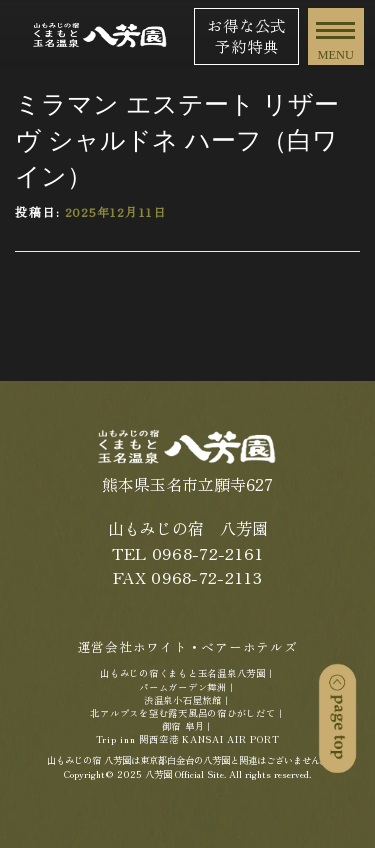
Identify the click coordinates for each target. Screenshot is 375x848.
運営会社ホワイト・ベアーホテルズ (188, 646)
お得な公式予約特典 (246, 35)
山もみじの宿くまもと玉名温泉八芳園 (183, 673)
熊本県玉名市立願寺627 (187, 484)
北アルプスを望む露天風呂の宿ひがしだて (182, 713)
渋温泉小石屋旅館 (183, 700)
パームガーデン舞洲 (183, 687)
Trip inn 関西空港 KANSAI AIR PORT (188, 739)
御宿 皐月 (183, 726)
